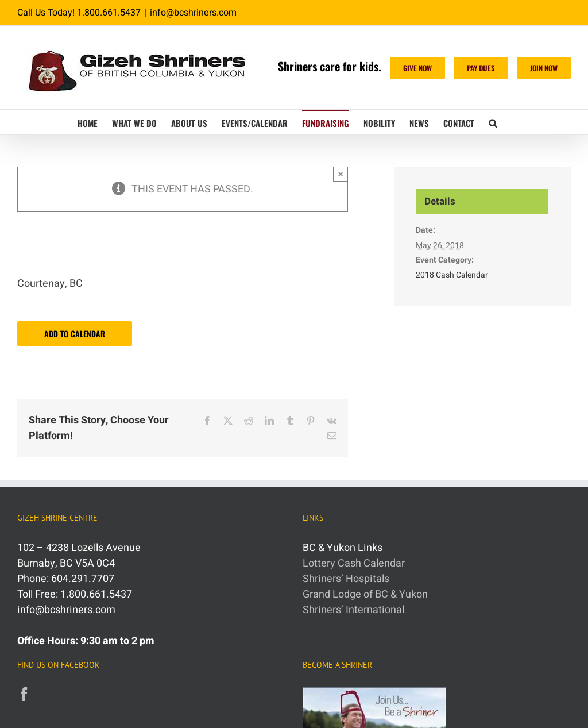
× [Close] (341, 174)
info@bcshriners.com (193, 13)
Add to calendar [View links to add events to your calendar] (75, 334)
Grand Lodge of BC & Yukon (365, 594)
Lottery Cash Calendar (354, 563)
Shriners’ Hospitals (346, 579)
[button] (493, 122)
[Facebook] (24, 694)
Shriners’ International (353, 610)
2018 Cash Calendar (452, 275)
